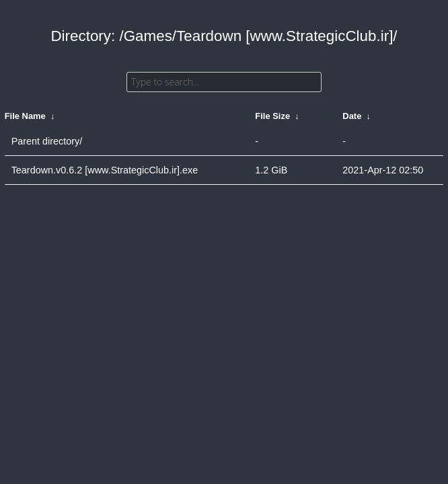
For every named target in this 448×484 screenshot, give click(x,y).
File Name (25, 116)
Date (352, 116)
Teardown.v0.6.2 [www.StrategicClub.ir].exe (105, 170)
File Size (272, 116)
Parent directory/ (47, 141)
